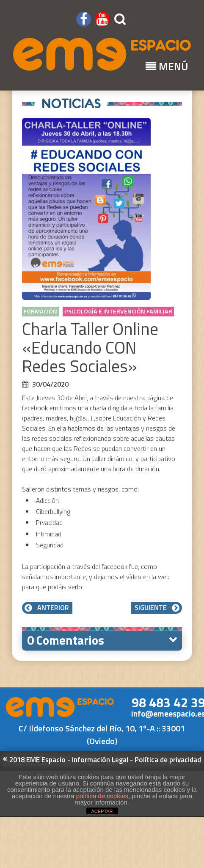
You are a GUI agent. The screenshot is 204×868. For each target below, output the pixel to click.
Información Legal (100, 760)
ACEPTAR (102, 811)
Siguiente (157, 607)
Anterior (47, 607)
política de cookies (102, 796)
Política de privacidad (168, 760)
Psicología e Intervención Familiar (118, 311)
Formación (40, 311)
